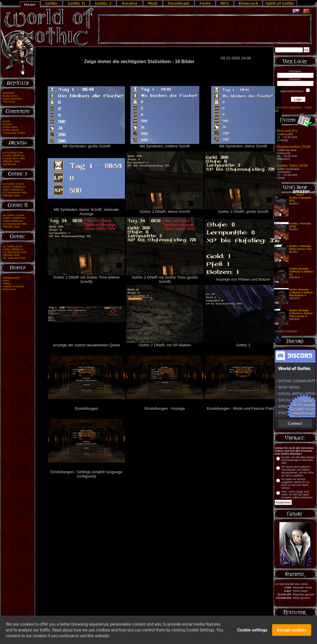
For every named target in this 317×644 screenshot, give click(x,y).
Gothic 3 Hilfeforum (14, 187)
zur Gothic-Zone (12, 246)
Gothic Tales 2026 (292, 165)
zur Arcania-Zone (13, 153)
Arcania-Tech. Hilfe (14, 158)
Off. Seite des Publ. (14, 258)
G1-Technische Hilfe (15, 252)
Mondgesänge (11, 278)
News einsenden (13, 99)
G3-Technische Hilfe (15, 193)
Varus (6, 281)
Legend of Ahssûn (13, 286)
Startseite (8, 93)
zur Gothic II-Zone (13, 215)
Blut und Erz (287, 131)
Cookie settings (252, 632)
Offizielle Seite (11, 161)
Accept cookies (292, 632)
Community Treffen (14, 133)
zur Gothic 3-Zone (13, 184)
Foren (6, 121)
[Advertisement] (205, 29)
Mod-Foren (9, 289)
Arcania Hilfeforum (13, 155)
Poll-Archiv (9, 102)
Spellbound (9, 164)
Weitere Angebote (286, 331)
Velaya (7, 283)
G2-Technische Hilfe (15, 224)
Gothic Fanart (11, 130)
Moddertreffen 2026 (294, 147)
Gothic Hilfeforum (13, 249)
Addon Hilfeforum (13, 190)
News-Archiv (10, 96)
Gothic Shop (10, 127)
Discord (7, 124)
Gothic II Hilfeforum (14, 218)
